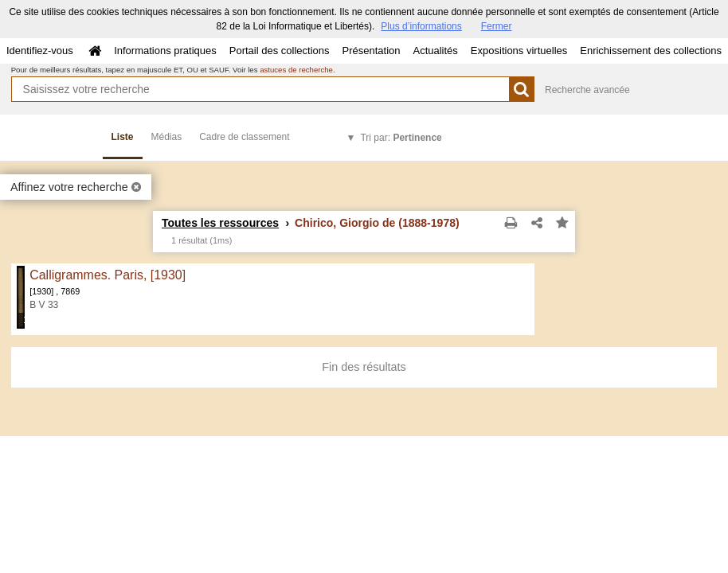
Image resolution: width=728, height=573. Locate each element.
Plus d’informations (421, 26)
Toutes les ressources (220, 223)
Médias (167, 137)
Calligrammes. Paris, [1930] (108, 275)
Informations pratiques (165, 51)
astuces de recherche (296, 70)
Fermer (497, 26)
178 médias (25, 320)
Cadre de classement (244, 137)
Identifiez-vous (40, 51)
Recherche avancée (587, 90)
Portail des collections (280, 51)
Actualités (435, 51)
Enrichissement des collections (651, 51)
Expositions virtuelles (519, 51)
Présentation (371, 51)
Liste (123, 137)
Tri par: (401, 138)
